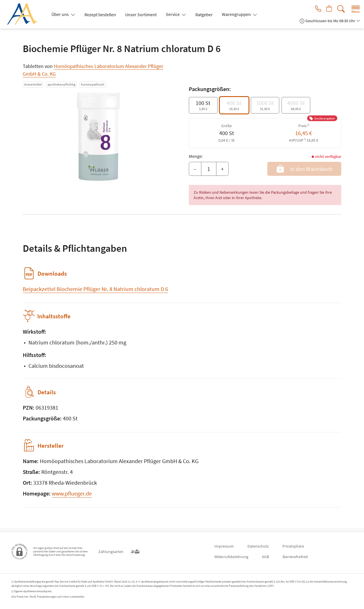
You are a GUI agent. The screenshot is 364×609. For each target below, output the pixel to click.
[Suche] (341, 9)
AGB (265, 557)
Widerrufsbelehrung (231, 557)
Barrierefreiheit (295, 557)
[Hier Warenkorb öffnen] (329, 9)
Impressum (224, 546)
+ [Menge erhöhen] (222, 169)
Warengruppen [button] (237, 14)
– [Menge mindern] (195, 169)
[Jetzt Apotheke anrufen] (316, 9)
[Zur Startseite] (24, 14)
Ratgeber (204, 15)
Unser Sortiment (141, 15)
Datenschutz (258, 546)
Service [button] (173, 14)
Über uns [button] (61, 14)
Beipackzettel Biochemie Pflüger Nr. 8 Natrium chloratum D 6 (95, 289)
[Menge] (209, 169)
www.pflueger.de (72, 497)
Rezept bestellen (100, 15)
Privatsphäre (293, 546)
